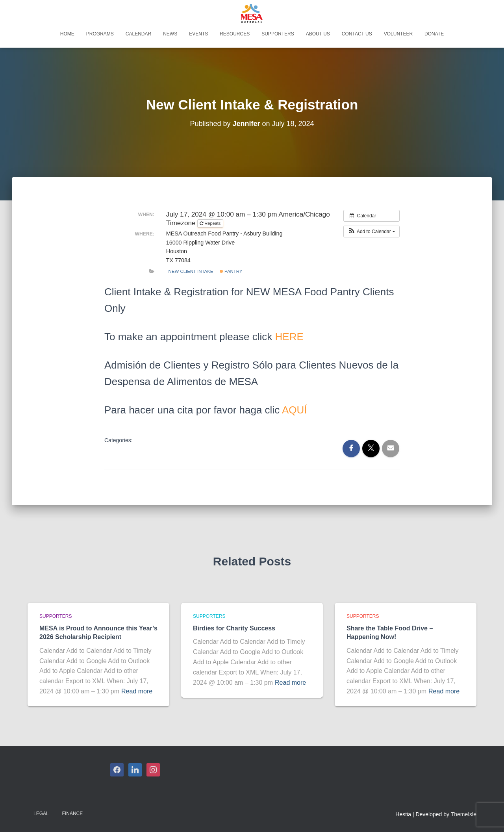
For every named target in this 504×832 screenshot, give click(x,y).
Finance (73, 813)
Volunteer (398, 34)
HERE (289, 337)
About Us (318, 34)
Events (198, 34)
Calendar (138, 34)
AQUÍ (295, 410)
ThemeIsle (464, 814)
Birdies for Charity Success (234, 628)
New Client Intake (191, 271)
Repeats (211, 223)
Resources (235, 34)
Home (67, 34)
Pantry (231, 271)
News (170, 34)
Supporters (278, 34)
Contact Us (357, 34)
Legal (41, 813)
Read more (137, 691)
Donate (434, 34)
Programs (100, 34)
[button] (372, 232)
